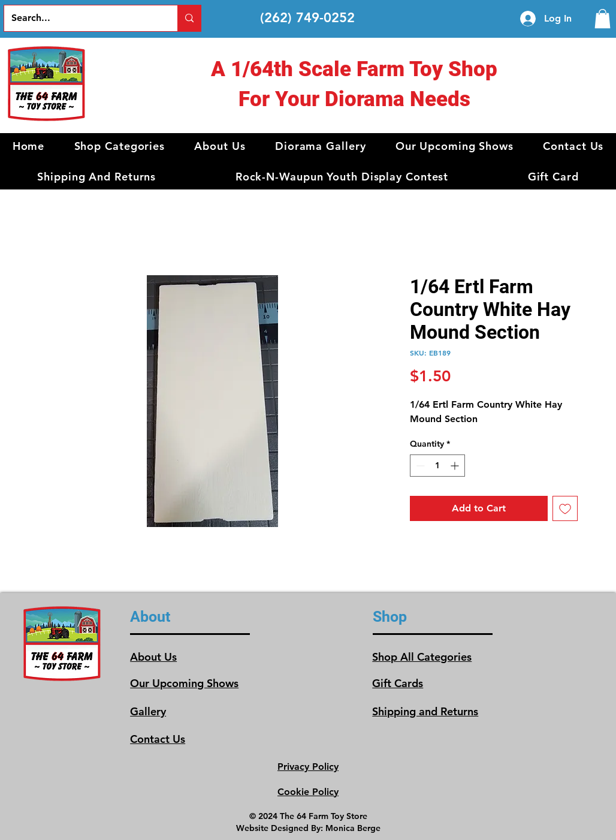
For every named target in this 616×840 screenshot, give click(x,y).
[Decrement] (419, 466)
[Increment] (456, 466)
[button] (120, 146)
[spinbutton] (437, 466)
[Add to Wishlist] (565, 508)
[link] (603, 19)
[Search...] (82, 18)
